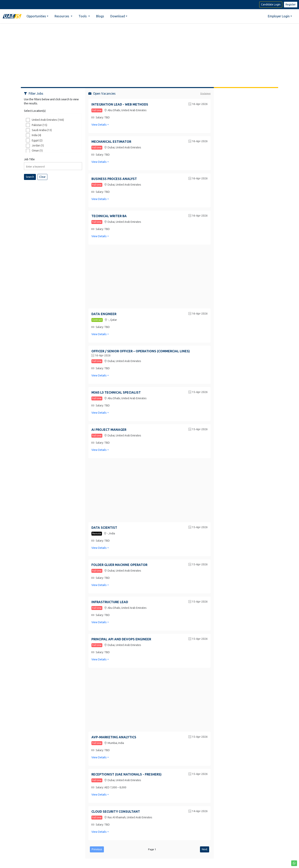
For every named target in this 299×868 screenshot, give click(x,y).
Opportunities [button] (36, 16)
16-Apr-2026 (198, 104)
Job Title (29, 159)
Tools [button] (83, 16)
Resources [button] (62, 16)
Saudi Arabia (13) (42, 130)
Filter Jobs (34, 93)
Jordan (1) (38, 145)
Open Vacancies (102, 93)
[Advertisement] (149, 54)
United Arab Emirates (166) (48, 120)
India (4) (36, 135)
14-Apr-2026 (198, 812)
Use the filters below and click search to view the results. (51, 101)
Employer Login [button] (279, 16)
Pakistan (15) (39, 125)
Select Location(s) (35, 111)
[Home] (12, 16)
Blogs (100, 16)
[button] (294, 863)
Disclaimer (206, 93)
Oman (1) (37, 151)
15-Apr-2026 (198, 392)
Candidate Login (271, 4)
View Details (100, 125)
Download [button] (118, 16)
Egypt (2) (37, 140)
